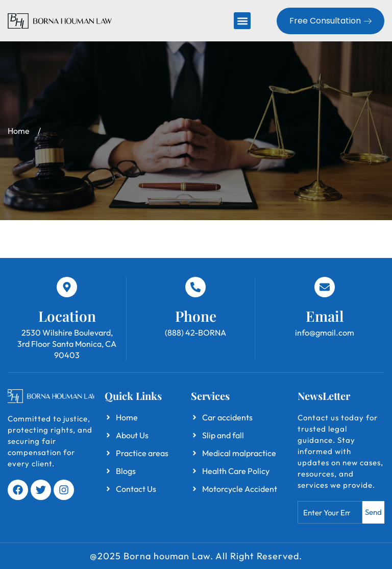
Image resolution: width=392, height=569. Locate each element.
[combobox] (330, 512)
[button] (242, 21)
